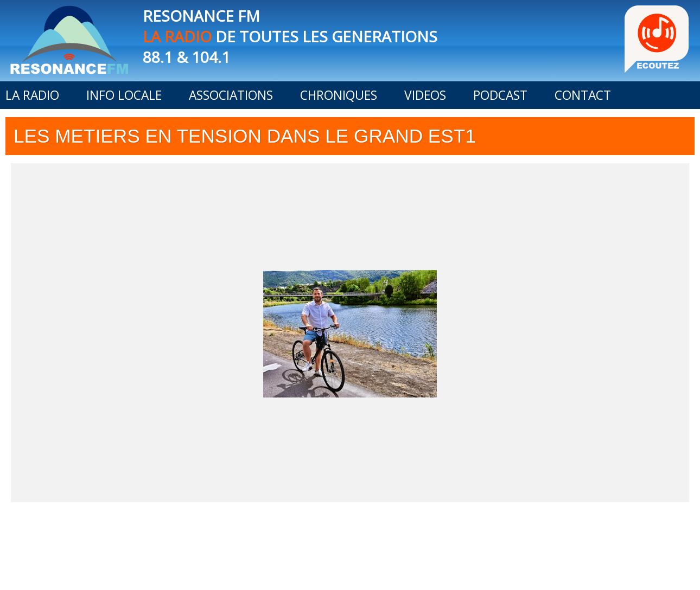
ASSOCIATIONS (231, 95)
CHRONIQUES (339, 95)
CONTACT (583, 95)
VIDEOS (425, 95)
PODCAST (500, 95)
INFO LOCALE (124, 95)
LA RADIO (32, 95)
